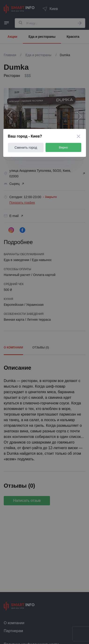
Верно (63, 147)
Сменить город (26, 148)
